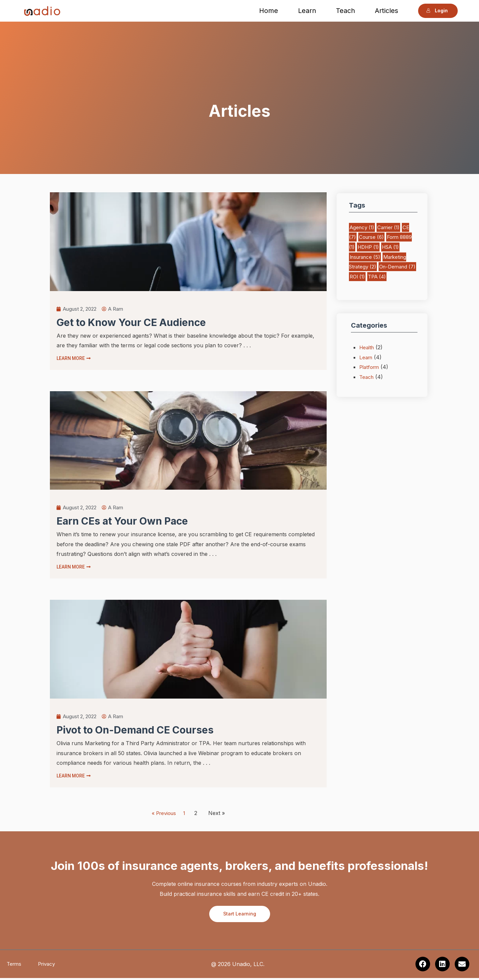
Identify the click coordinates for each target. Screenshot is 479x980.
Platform (370, 367)
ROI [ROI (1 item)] (357, 277)
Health (368, 347)
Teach (346, 11)
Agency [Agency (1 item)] (362, 227)
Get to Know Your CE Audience (131, 323)
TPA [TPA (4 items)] (377, 277)
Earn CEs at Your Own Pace (122, 522)
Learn (308, 11)
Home (270, 11)
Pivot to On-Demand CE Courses (135, 732)
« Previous (161, 815)
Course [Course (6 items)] (371, 237)
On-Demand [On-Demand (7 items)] (397, 267)
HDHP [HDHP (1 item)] (368, 247)
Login (435, 10)
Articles (388, 11)
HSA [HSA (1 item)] (390, 247)
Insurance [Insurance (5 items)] (365, 257)
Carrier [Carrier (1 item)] (388, 227)
